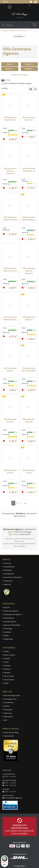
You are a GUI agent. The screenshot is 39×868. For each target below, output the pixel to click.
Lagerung (7, 584)
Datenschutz (8, 717)
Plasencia (7, 669)
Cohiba (6, 651)
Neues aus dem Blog (11, 732)
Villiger (6, 683)
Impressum (8, 713)
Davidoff (7, 658)
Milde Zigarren (9, 618)
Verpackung (8, 581)
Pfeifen (6, 636)
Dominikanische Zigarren (13, 614)
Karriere (7, 706)
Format (29, 69)
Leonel (6, 662)
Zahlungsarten (9, 574)
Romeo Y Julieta (9, 655)
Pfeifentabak (8, 639)
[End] (25, 503)
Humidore (7, 632)
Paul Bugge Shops (10, 699)
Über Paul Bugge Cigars (12, 695)
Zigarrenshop (14, 534)
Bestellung (8, 570)
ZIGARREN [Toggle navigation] (20, 36)
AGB (5, 720)
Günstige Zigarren (10, 622)
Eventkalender (9, 736)
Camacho (7, 666)
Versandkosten (9, 567)
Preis (10, 64)
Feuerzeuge (8, 629)
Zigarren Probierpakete (12, 625)
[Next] (21, 503)
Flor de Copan (9, 676)
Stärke (29, 64)
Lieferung (7, 563)
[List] (31, 89)
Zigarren (11, 532)
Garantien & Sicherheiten (13, 577)
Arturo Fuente (9, 680)
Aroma (10, 69)
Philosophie (8, 710)
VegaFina (7, 673)
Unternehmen (9, 703)
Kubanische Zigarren (11, 611)
